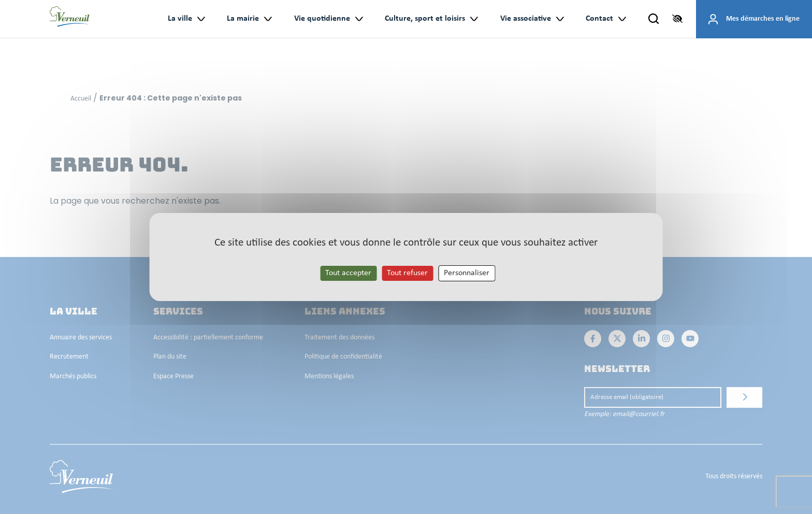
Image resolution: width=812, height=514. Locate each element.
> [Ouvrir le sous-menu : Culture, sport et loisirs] (474, 19)
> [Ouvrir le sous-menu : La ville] (201, 19)
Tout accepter (348, 273)
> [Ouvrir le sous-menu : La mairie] (267, 19)
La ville (180, 19)
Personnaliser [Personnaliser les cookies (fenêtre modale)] (467, 273)
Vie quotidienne (322, 19)
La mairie (243, 19)
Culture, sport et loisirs (425, 19)
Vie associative (526, 19)
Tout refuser (407, 273)
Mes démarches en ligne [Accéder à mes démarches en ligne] (763, 19)
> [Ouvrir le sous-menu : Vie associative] (560, 19)
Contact (599, 19)
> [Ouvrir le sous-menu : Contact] (622, 19)
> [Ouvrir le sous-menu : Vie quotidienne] (359, 19)
